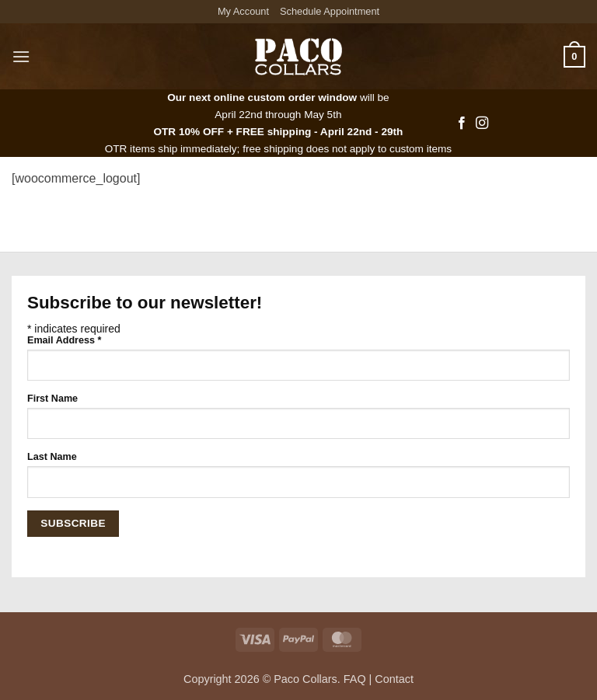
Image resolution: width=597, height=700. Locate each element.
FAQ (355, 679)
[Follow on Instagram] (482, 124)
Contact (394, 679)
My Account (243, 11)
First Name (52, 399)
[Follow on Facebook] (462, 124)
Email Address (64, 340)
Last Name (52, 457)
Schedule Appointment (330, 11)
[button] (21, 56)
